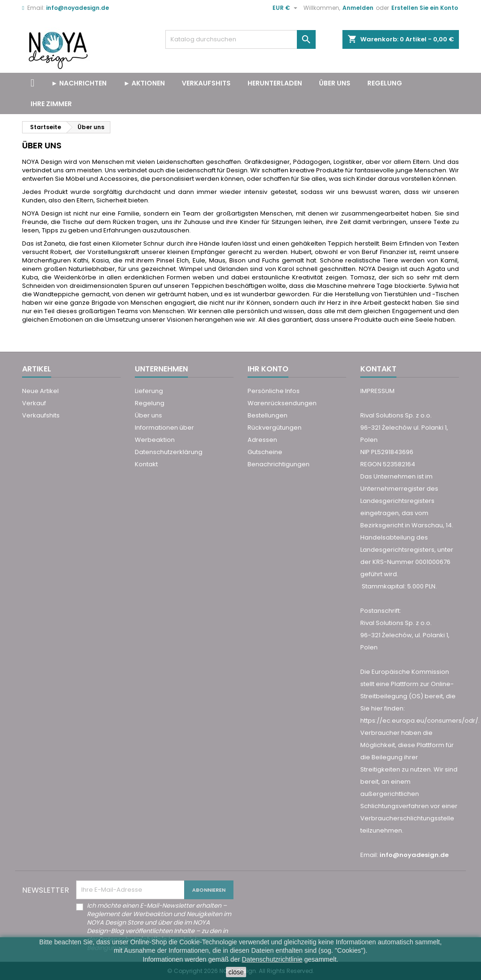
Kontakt (146, 464)
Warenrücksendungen (282, 403)
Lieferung (149, 391)
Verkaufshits (41, 415)
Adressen (262, 440)
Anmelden (358, 8)
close (236, 972)
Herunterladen (275, 83)
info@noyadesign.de (78, 8)
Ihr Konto (268, 369)
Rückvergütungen (275, 428)
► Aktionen (144, 83)
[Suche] (240, 39)
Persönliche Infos (274, 391)
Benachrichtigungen (279, 464)
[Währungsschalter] (286, 8)
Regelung (385, 83)
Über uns (335, 83)
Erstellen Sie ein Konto (425, 8)
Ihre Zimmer (51, 104)
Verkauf (34, 403)
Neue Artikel (40, 391)
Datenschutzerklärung (169, 452)
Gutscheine (265, 452)
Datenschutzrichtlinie (272, 959)
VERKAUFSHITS (206, 83)
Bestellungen (268, 415)
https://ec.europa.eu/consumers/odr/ (419, 721)
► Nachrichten (79, 83)
